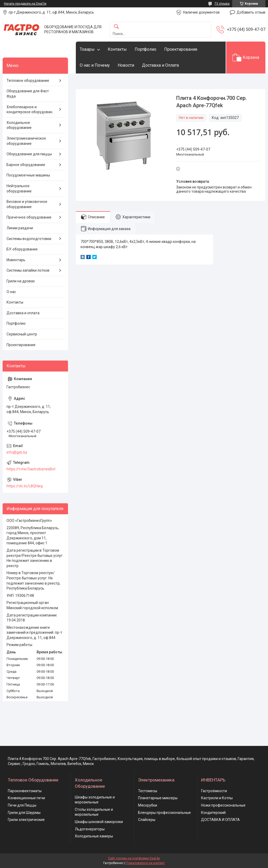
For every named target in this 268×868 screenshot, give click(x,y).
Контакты (117, 49)
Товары (87, 49)
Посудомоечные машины (28, 175)
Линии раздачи (20, 228)
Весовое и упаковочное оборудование (27, 204)
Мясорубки (148, 805)
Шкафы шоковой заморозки (99, 822)
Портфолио (146, 49)
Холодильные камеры (94, 836)
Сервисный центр (22, 334)
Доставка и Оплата (160, 65)
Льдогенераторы (90, 829)
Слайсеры (147, 820)
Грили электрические (26, 820)
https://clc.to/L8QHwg (25, 486)
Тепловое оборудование (28, 81)
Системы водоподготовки (29, 239)
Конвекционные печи (26, 798)
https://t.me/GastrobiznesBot (31, 469)
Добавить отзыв (251, 12)
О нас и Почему (95, 65)
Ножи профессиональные (223, 805)
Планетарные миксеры (158, 798)
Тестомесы (148, 791)
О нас (11, 292)
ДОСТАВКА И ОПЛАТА (220, 820)
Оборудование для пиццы (29, 154)
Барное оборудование (26, 165)
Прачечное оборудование (29, 217)
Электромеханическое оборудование (26, 141)
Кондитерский (213, 813)
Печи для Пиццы (22, 805)
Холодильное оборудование (19, 125)
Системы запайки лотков (28, 270)
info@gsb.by (17, 452)
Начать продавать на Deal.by (25, 4)
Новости (126, 65)
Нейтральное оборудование (19, 189)
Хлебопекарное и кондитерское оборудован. (30, 110)
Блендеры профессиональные (164, 813)
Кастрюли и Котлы (217, 798)
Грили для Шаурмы (24, 813)
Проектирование (181, 49)
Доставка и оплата (23, 313)
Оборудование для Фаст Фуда (28, 94)
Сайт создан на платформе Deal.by (134, 858)
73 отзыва (222, 4)
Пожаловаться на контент (145, 863)
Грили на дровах (21, 281)
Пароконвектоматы (25, 791)
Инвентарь (16, 260)
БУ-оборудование (22, 249)
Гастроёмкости (214, 791)
